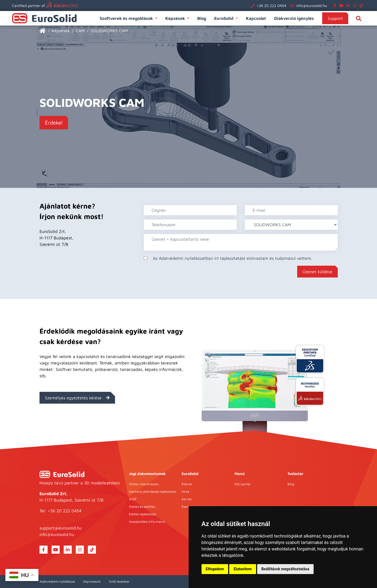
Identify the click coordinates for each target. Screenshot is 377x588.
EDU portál (243, 484)
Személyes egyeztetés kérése (77, 398)
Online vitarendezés (144, 484)
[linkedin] (349, 6)
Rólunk (187, 484)
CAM (80, 31)
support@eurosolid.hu (61, 528)
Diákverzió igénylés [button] (294, 18)
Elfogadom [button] (215, 569)
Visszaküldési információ (147, 522)
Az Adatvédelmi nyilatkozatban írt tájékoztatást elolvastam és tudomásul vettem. (232, 258)
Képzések (176, 18)
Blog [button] (202, 18)
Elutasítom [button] (243, 569)
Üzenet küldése (317, 272)
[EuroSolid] (43, 31)
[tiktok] (362, 6)
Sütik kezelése (119, 581)
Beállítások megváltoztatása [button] (285, 569)
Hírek (186, 492)
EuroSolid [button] (224, 18)
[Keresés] (359, 18)
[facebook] (336, 6)
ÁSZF (133, 499)
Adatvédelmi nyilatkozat (57, 581)
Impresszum (92, 581)
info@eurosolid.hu (312, 6)
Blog (291, 484)
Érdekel (54, 123)
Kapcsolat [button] (256, 18)
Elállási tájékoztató (143, 514)
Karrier (187, 499)
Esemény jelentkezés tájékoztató (153, 492)
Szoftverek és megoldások (127, 18)
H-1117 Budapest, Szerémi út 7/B (71, 500)
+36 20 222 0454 (271, 6)
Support (335, 18)
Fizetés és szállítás (142, 507)
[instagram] (356, 6)
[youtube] (342, 6)
